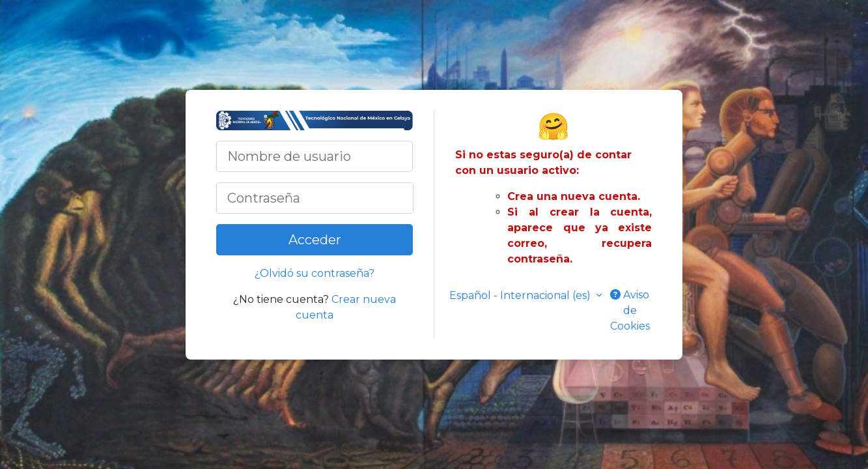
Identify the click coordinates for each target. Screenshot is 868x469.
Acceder (315, 240)
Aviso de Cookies (630, 310)
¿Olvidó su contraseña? (315, 273)
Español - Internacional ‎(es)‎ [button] (521, 295)
